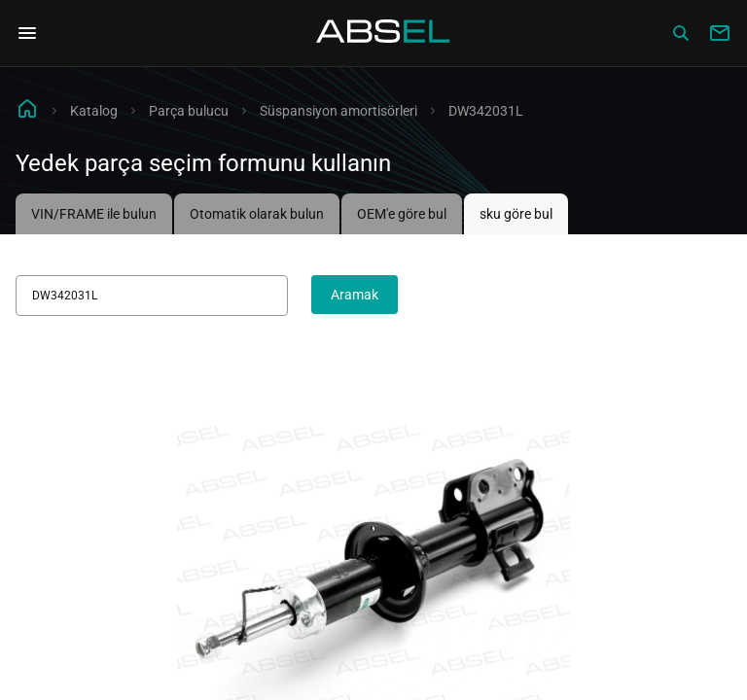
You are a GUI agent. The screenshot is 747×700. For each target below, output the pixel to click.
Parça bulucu (189, 111)
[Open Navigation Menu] (27, 33)
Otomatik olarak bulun (257, 214)
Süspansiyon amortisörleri (338, 111)
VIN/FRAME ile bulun (94, 214)
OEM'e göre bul (402, 214)
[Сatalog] (681, 33)
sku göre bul (516, 214)
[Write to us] (720, 33)
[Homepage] (383, 33)
